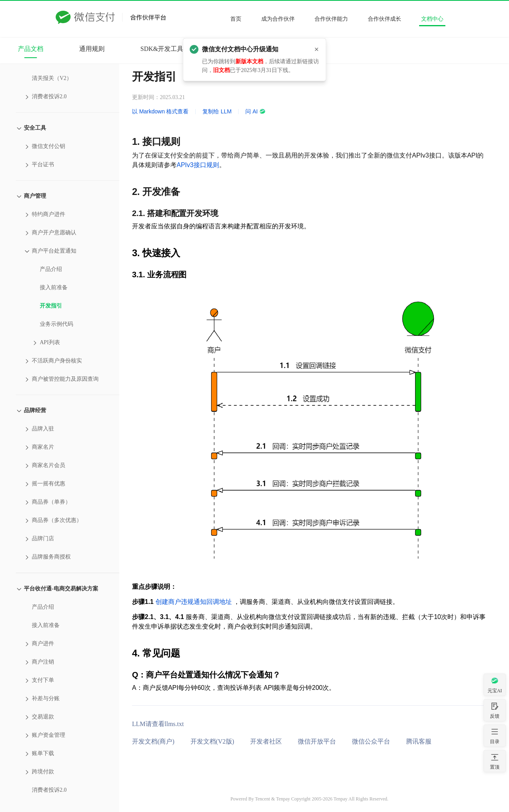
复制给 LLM (217, 111)
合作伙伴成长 (385, 19)
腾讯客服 (419, 741)
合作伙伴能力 (331, 19)
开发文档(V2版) (212, 741)
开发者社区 (266, 741)
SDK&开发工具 (162, 49)
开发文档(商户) (153, 741)
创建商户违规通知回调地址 (194, 602)
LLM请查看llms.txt (158, 724)
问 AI (255, 111)
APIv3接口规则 (198, 165)
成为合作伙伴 (278, 19)
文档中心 (432, 19)
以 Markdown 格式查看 (160, 111)
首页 (236, 19)
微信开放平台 (317, 741)
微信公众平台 (371, 741)
